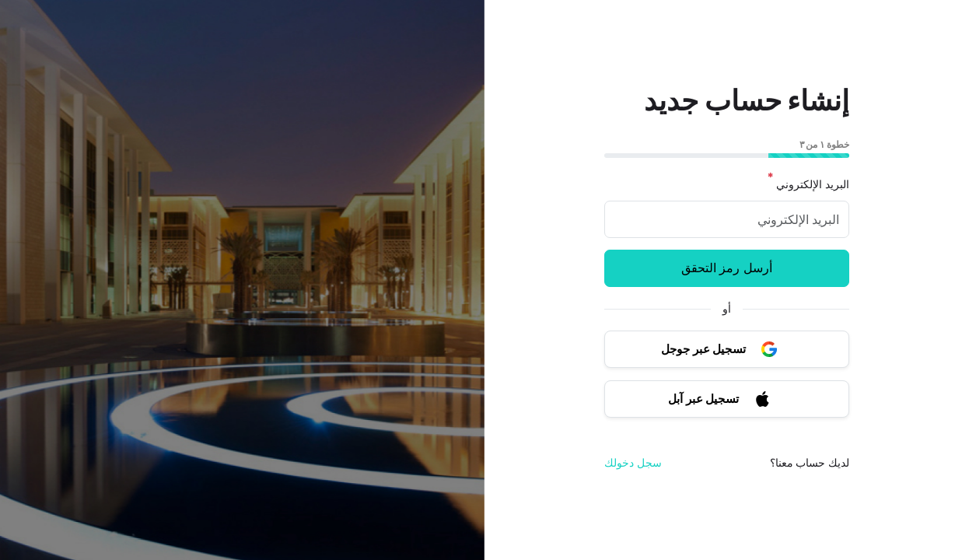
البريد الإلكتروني (808, 184)
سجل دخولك (633, 463)
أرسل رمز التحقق (726, 268)
